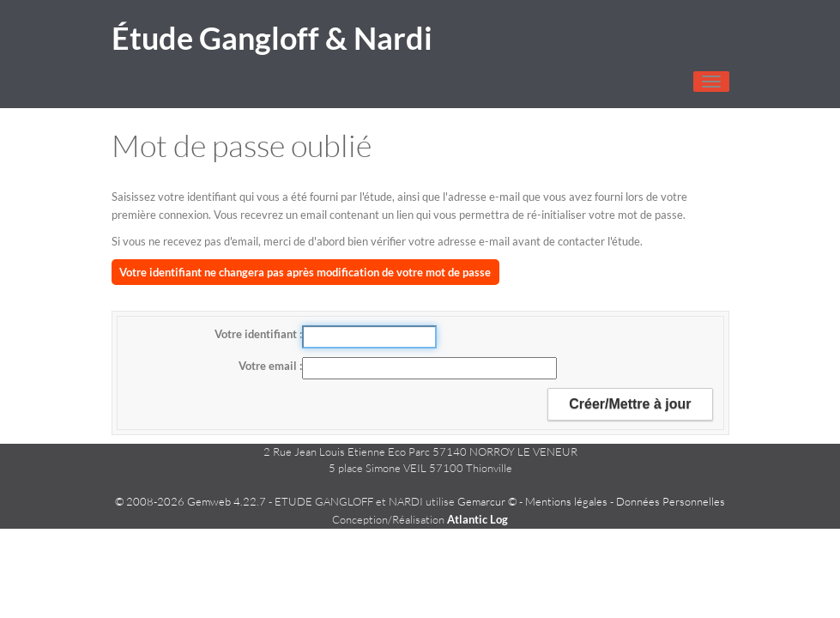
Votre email (269, 366)
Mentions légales (566, 501)
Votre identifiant (257, 334)
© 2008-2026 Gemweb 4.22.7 (190, 501)
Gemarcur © (487, 501)
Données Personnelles (671, 501)
